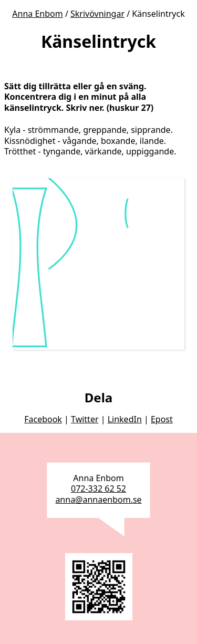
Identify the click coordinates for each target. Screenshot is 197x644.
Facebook (43, 419)
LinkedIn (125, 419)
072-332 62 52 (98, 489)
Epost (162, 419)
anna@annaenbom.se (98, 500)
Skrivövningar (97, 14)
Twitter (85, 419)
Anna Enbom (37, 14)
